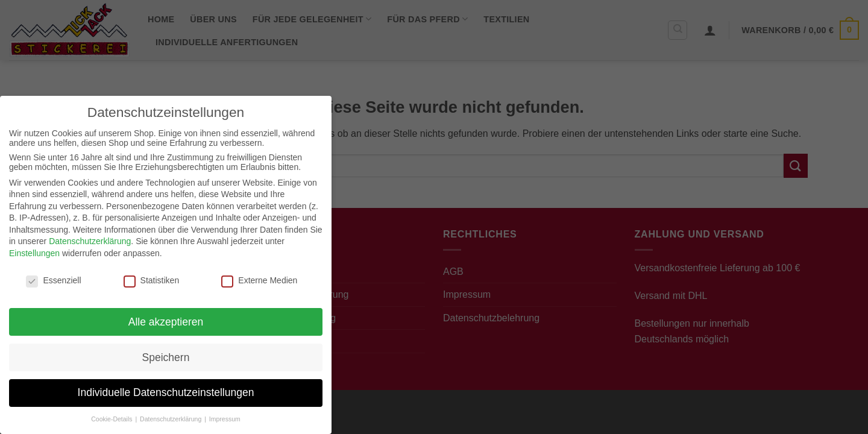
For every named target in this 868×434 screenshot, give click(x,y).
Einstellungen (34, 253)
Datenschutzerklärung (90, 241)
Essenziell (53, 280)
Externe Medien (259, 280)
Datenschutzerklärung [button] (171, 419)
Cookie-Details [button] (112, 419)
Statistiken (152, 280)
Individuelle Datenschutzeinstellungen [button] (166, 392)
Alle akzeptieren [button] (166, 322)
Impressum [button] (225, 419)
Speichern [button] (166, 357)
